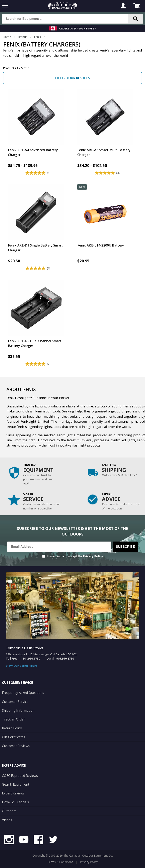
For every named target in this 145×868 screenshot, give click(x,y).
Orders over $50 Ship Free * (78, 28)
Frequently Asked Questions (23, 693)
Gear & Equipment (16, 784)
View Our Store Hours (22, 666)
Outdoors (9, 811)
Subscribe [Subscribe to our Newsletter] (125, 547)
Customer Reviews (16, 746)
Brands (23, 37)
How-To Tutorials (15, 802)
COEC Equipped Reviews (20, 776)
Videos (7, 820)
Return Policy (12, 728)
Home (7, 37)
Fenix (38, 37)
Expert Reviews (13, 793)
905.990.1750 (65, 658)
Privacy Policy (93, 556)
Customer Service (15, 702)
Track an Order (13, 719)
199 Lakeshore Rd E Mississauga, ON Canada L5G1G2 (41, 654)
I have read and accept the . (75, 556)
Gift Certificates (14, 737)
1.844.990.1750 (30, 658)
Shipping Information (18, 710)
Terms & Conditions (60, 862)
